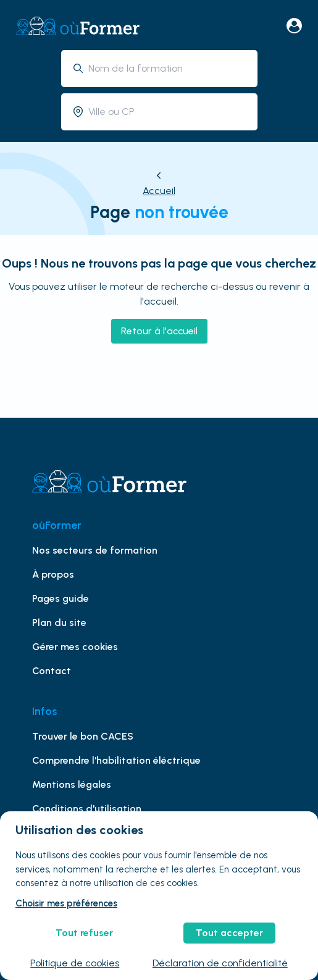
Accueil (159, 191)
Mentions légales (72, 784)
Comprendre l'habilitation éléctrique (116, 760)
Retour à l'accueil (159, 331)
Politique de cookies (75, 963)
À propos (53, 574)
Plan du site (59, 623)
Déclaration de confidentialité (220, 963)
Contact (52, 671)
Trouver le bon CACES (83, 736)
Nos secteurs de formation (95, 550)
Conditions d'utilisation (87, 809)
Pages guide (61, 598)
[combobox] (168, 68)
